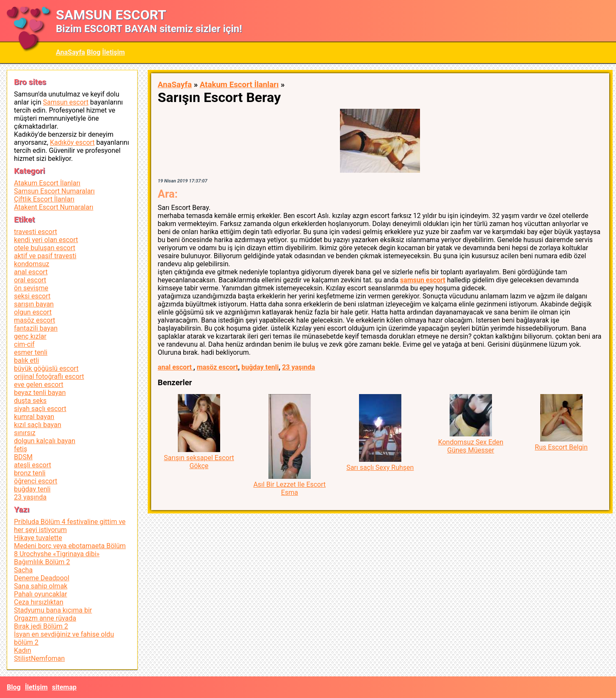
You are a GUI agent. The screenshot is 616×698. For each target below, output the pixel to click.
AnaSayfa (70, 52)
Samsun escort (65, 102)
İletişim (113, 52)
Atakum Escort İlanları (239, 85)
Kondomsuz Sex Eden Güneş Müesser (471, 446)
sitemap (64, 687)
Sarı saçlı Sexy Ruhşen (380, 468)
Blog (94, 52)
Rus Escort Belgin (561, 447)
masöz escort (218, 367)
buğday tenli (260, 367)
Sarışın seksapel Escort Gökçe (199, 462)
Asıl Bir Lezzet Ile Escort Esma (289, 488)
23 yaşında (298, 367)
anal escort (176, 367)
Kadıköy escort (72, 142)
